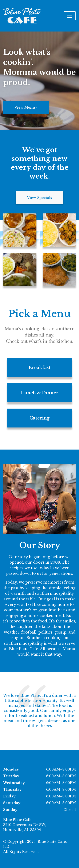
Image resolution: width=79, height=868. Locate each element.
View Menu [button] (25, 107)
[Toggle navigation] (70, 16)
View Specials (39, 198)
